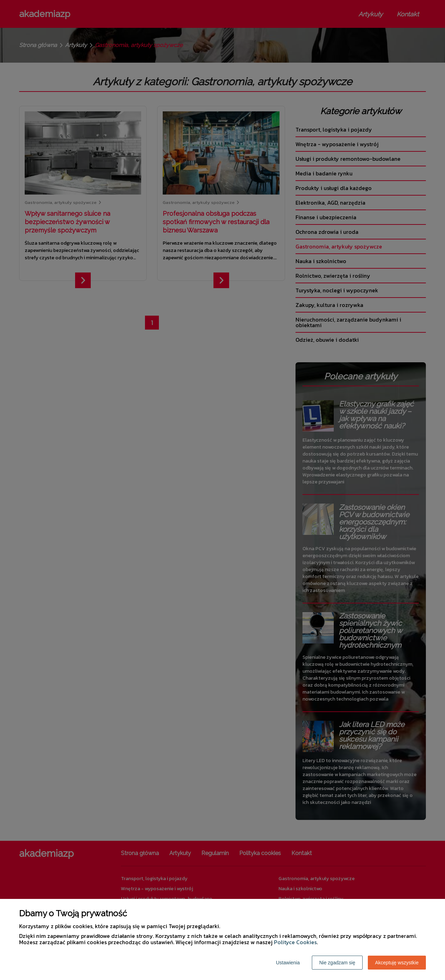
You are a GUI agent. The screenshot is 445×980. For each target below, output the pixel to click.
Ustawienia (288, 963)
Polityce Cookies (295, 942)
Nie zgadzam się (337, 963)
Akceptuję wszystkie (397, 963)
